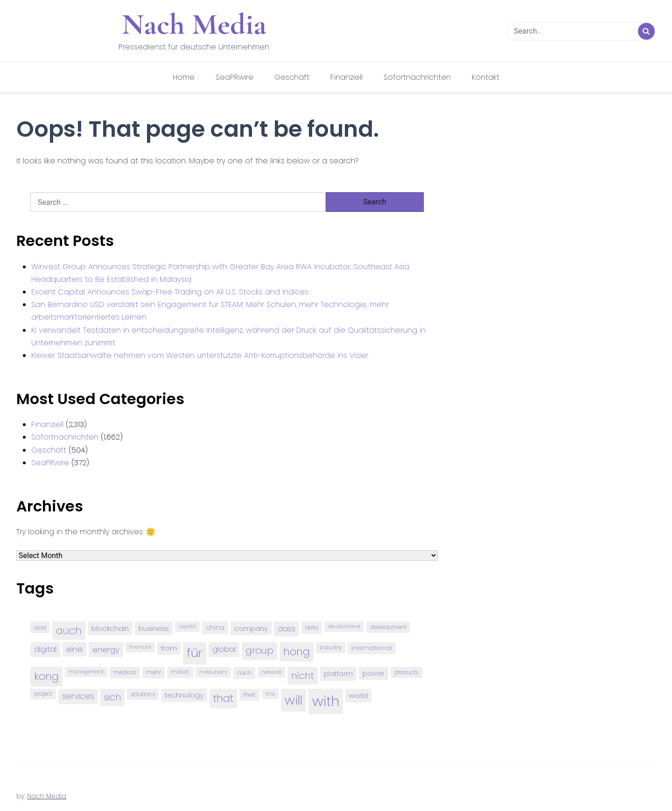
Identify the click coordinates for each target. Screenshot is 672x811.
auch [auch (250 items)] (69, 631)
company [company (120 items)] (251, 628)
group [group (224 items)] (259, 650)
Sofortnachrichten (417, 77)
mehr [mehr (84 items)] (154, 672)
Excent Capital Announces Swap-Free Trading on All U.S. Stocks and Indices (170, 292)
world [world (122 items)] (358, 696)
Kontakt (486, 77)
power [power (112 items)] (374, 673)
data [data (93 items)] (312, 627)
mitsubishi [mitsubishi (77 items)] (213, 672)
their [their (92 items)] (249, 695)
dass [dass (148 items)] (287, 629)
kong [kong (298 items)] (46, 676)
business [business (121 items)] (154, 628)
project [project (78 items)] (43, 694)
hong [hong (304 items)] (297, 652)
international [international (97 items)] (372, 648)
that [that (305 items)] (223, 698)
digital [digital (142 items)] (45, 649)
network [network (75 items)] (271, 672)
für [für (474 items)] (195, 653)
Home (184, 77)
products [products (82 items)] (406, 672)
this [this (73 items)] (270, 694)
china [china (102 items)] (215, 628)
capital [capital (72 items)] (187, 626)
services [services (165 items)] (78, 696)
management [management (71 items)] (86, 672)
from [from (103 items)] (169, 648)
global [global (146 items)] (224, 649)
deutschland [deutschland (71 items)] (344, 626)
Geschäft (292, 77)
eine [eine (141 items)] (74, 649)
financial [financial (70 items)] (140, 647)
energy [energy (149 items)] (106, 650)
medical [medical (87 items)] (125, 672)
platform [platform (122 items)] (338, 674)
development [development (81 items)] (388, 627)
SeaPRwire (234, 77)
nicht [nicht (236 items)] (303, 676)
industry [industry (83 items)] (331, 647)
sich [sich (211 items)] (112, 697)
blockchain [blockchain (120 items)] (110, 628)
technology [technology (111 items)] (184, 695)
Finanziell (346, 77)
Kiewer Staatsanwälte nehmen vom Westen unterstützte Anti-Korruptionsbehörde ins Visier (200, 355)
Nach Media (194, 24)
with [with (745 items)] (326, 701)
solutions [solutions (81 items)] (143, 694)
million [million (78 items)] (180, 672)
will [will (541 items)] (294, 700)
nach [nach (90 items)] (244, 673)
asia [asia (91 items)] (40, 627)
